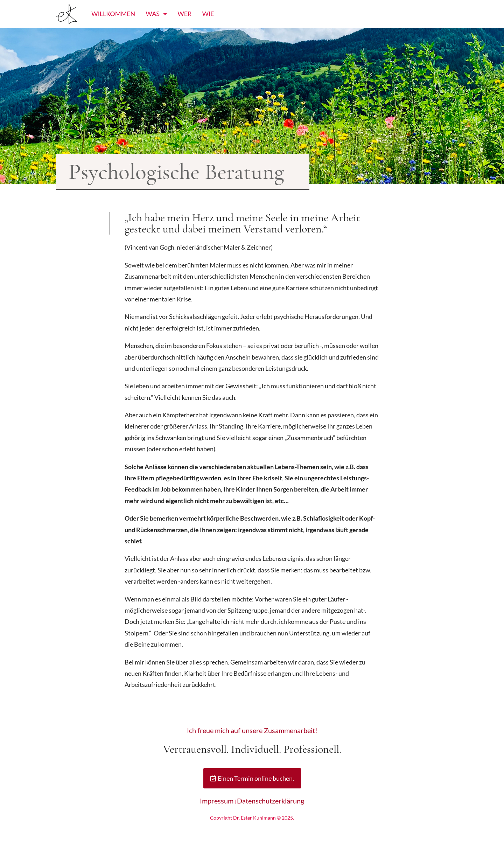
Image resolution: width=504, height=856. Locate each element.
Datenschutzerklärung (271, 801)
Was (156, 14)
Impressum (217, 801)
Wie (208, 14)
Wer (184, 14)
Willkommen (113, 14)
